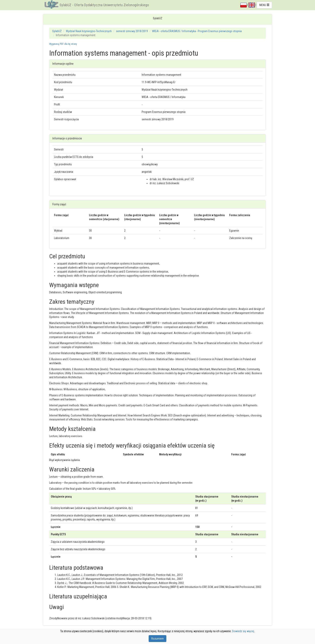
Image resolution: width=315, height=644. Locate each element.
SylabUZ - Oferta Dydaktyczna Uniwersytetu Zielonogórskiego (104, 5)
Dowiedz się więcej (243, 631)
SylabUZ (57, 31)
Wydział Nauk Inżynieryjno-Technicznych (89, 31)
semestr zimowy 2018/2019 (132, 31)
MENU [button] (264, 5)
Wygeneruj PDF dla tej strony (63, 44)
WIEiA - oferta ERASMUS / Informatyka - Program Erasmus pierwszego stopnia (197, 31)
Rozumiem (157, 639)
